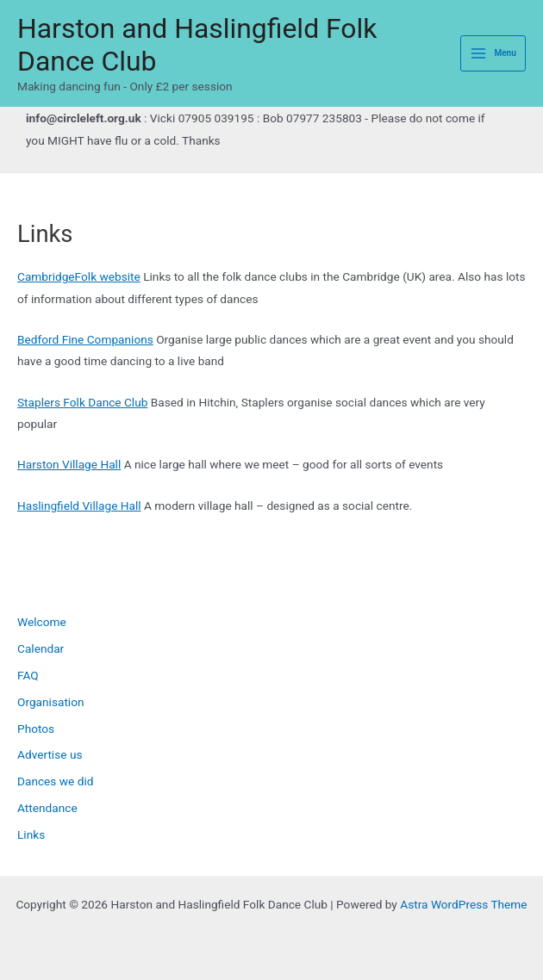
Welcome (42, 622)
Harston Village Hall (69, 464)
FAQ (28, 675)
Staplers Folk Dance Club (82, 402)
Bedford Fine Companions (85, 339)
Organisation (51, 702)
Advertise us (50, 754)
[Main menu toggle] (493, 54)
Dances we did (55, 781)
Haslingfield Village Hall (79, 506)
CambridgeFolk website (79, 276)
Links (31, 834)
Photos (36, 729)
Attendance (47, 808)
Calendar (41, 648)
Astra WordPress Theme (463, 904)
